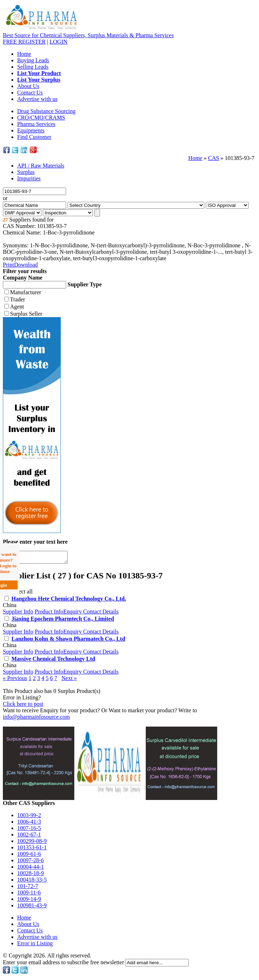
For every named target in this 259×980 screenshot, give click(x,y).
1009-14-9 (29, 901)
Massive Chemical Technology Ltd (53, 661)
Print (8, 265)
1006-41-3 (29, 824)
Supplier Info (18, 614)
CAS (213, 158)
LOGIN (59, 42)
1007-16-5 (29, 830)
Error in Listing (35, 945)
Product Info (49, 614)
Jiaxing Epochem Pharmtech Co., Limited (63, 621)
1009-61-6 (29, 856)
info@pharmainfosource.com (36, 719)
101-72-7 (28, 888)
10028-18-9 (31, 875)
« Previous (15, 680)
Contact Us (30, 93)
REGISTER (24, 42)
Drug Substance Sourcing (46, 111)
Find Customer (34, 137)
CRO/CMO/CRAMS (41, 118)
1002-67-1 (29, 837)
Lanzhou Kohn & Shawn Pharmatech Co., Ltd (68, 641)
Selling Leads (33, 67)
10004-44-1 (31, 869)
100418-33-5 (32, 882)
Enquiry (73, 614)
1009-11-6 (29, 895)
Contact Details (101, 614)
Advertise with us (37, 99)
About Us (28, 86)
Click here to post (23, 706)
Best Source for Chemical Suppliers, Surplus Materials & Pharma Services (88, 35)
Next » (69, 680)
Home (24, 54)
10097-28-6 (31, 862)
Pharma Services (36, 124)
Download (26, 265)
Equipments (31, 130)
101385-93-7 (240, 158)
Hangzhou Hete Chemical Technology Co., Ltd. (69, 601)
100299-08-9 (32, 843)
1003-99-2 (29, 817)
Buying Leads (33, 60)
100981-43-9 (32, 908)
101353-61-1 (32, 850)
